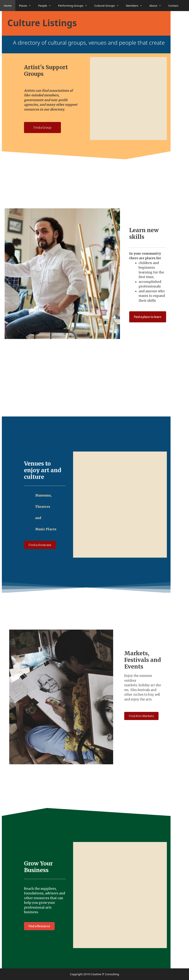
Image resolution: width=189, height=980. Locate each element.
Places (27, 6)
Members (136, 6)
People (46, 6)
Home (8, 6)
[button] (42, 128)
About (157, 6)
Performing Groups (74, 6)
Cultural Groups (108, 6)
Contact (173, 6)
